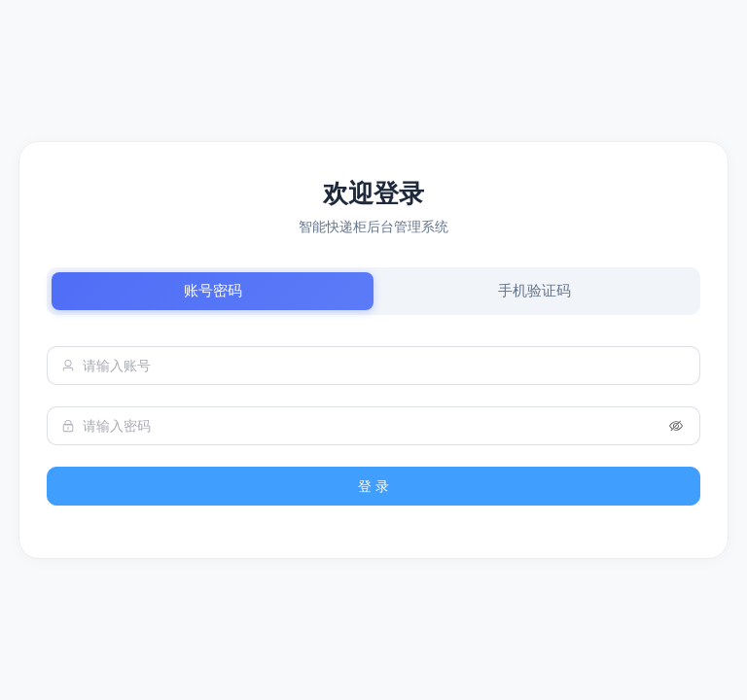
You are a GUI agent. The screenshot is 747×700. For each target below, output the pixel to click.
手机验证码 (534, 290)
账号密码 (213, 290)
